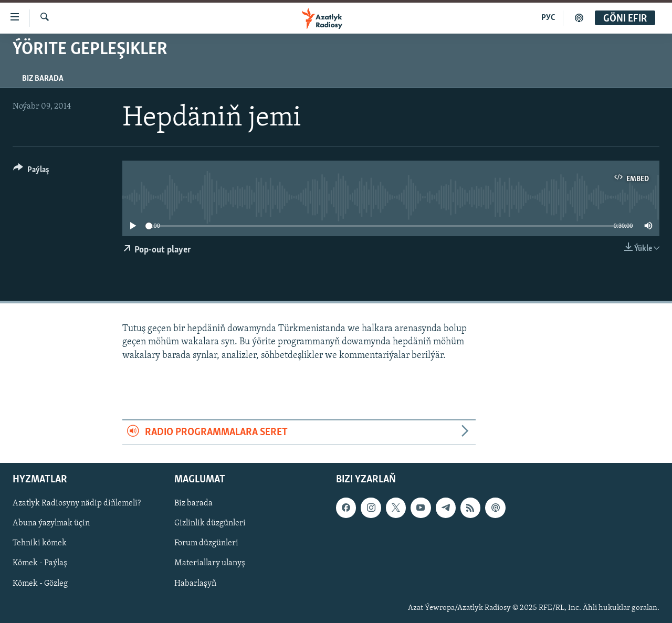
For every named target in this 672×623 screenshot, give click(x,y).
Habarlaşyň (195, 584)
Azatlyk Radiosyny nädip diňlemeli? (77, 504)
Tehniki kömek (40, 544)
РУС (548, 18)
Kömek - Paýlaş (40, 564)
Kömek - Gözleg (40, 584)
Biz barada (43, 79)
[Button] (31, 171)
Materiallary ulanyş (210, 564)
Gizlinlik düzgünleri (210, 524)
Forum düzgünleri (206, 544)
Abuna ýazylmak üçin (51, 524)
